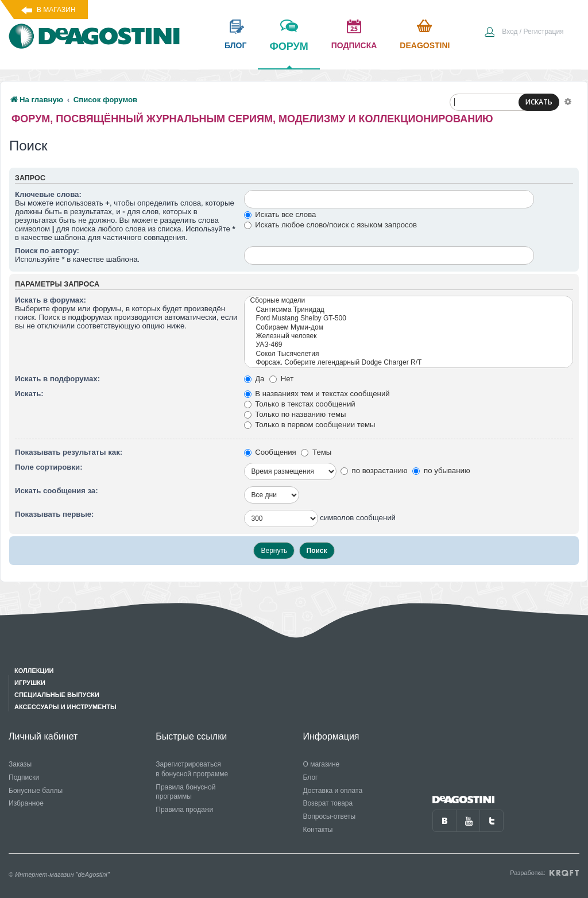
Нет (281, 379)
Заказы (20, 764)
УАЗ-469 (409, 345)
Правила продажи (184, 810)
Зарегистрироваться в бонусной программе (192, 769)
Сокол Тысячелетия (409, 354)
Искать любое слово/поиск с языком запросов (331, 225)
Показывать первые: (54, 514)
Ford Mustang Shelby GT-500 (409, 318)
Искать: (29, 394)
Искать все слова (280, 214)
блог (235, 45)
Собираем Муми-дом (409, 328)
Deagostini (425, 45)
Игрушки (30, 683)
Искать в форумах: (51, 300)
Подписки (24, 777)
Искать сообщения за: (57, 491)
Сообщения (270, 452)
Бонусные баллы (36, 791)
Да (254, 379)
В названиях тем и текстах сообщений (317, 394)
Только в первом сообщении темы (310, 425)
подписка (354, 45)
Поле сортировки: (49, 467)
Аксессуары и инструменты (65, 707)
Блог (311, 777)
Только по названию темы (295, 414)
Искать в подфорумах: (57, 379)
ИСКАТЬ (539, 102)
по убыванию (441, 471)
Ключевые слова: (48, 194)
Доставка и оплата (333, 791)
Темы (316, 452)
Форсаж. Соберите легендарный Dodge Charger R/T (409, 363)
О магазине (322, 764)
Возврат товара (328, 803)
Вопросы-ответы (330, 816)
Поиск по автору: (47, 251)
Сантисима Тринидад (409, 310)
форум (289, 55)
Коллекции (34, 671)
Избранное (26, 803)
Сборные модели (409, 301)
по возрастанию (374, 471)
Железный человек (409, 336)
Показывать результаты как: (69, 452)
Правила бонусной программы (185, 792)
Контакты (318, 830)
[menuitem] (524, 33)
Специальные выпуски (57, 695)
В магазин (56, 10)
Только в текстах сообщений (300, 404)
